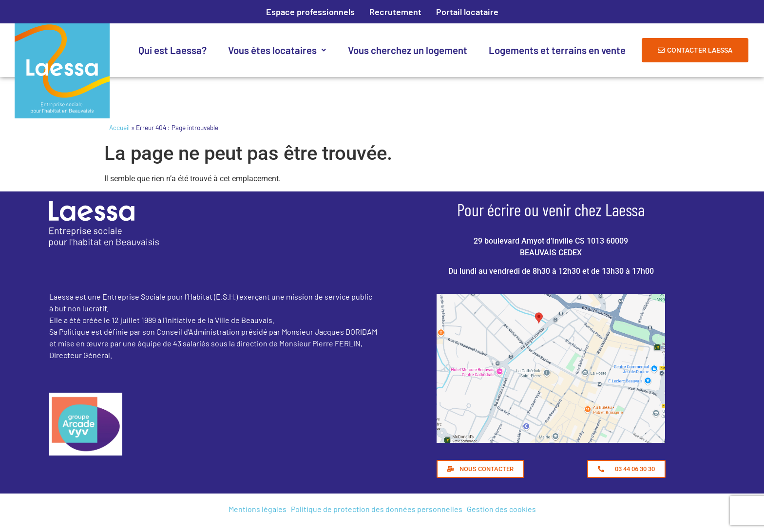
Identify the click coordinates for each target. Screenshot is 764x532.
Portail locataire (467, 12)
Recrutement (395, 12)
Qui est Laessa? (172, 50)
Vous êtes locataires (277, 50)
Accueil (119, 127)
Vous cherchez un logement (408, 50)
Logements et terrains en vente (557, 50)
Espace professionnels (310, 12)
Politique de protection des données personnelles (377, 509)
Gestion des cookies (501, 509)
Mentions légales (258, 509)
